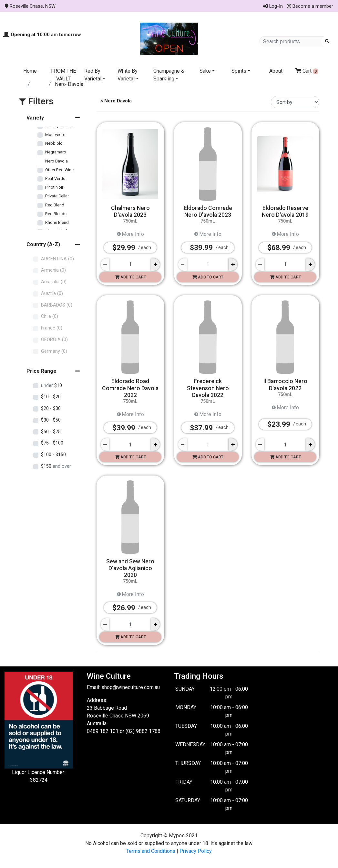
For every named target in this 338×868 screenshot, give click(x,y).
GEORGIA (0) (54, 340)
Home (30, 71)
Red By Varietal (93, 75)
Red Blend (55, 205)
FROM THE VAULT (63, 75)
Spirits (239, 71)
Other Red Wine (59, 170)
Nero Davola (56, 161)
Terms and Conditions (151, 851)
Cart (307, 71)
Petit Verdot (56, 178)
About (276, 71)
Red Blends (56, 214)
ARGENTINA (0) (57, 259)
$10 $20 (51, 397)
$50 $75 (51, 432)
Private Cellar (57, 196)
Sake (205, 71)
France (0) (52, 328)
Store (40, 84)
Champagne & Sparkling (169, 75)
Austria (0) (52, 293)
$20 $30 (51, 408)
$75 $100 (52, 443)
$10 (51, 386)
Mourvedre (55, 135)
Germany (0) (54, 351)
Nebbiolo (54, 143)
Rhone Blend (57, 222)
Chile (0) (50, 316)
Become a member (310, 6)
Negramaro (56, 152)
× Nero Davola (115, 101)
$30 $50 (51, 420)
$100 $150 (53, 455)
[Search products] (292, 41)
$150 (56, 466)
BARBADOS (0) (57, 305)
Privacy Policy (196, 851)
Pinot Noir (54, 187)
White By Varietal (128, 75)
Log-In (273, 6)
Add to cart (130, 277)
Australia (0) (54, 282)
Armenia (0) (53, 270)
